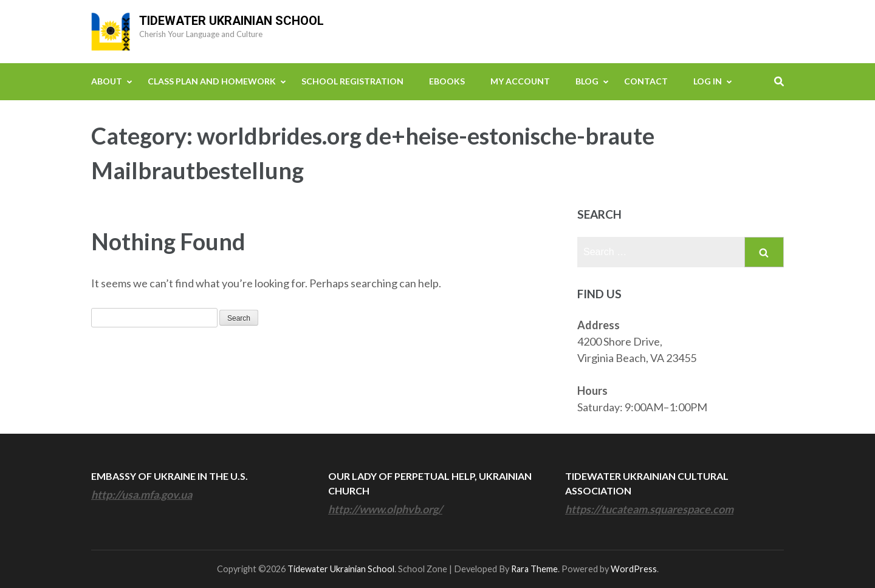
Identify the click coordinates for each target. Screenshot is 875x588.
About (107, 81)
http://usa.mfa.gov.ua (142, 494)
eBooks (447, 81)
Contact (646, 81)
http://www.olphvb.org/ (385, 509)
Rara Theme (534, 569)
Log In (708, 81)
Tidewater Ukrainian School (232, 21)
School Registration (352, 81)
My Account (520, 81)
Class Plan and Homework (212, 81)
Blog (587, 81)
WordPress (634, 569)
